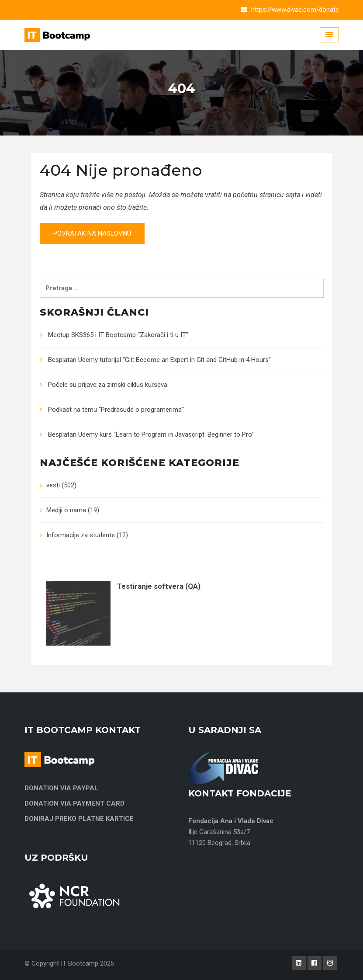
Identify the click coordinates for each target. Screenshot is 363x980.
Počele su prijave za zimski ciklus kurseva (108, 385)
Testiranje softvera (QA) (159, 586)
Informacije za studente (81, 535)
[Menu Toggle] (329, 35)
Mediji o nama (66, 510)
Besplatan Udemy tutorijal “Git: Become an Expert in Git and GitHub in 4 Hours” (159, 360)
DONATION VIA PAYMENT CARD (74, 803)
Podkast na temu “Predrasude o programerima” (116, 410)
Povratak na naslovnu (92, 233)
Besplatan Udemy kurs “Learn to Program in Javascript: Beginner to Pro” (151, 434)
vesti (53, 485)
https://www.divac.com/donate (295, 10)
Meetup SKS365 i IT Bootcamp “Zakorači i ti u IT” (118, 335)
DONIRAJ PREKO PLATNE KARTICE (79, 819)
